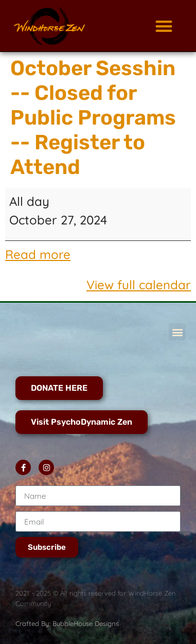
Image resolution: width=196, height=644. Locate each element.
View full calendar (139, 285)
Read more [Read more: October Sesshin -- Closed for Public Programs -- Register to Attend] (38, 254)
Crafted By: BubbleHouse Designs (67, 623)
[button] (164, 26)
